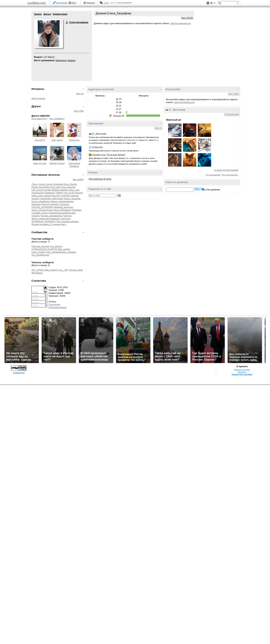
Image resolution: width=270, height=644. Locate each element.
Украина (71, 60)
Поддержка (208, 3)
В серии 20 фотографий (226, 170)
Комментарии (60, 14)
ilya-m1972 (40, 140)
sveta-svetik (57, 199)
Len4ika (48, 190)
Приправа (77, 210)
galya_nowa (37, 196)
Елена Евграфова (67, 23)
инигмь (57, 224)
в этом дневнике (212, 190)
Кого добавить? (57, 119)
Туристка (67, 216)
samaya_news (76, 270)
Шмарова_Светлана (60, 219)
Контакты (242, 372)
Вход (74, 3)
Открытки (97, 147)
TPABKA (59, 193)
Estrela (35, 187)
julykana (47, 196)
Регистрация (62, 3)
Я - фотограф (99, 134)
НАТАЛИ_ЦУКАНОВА (42, 207)
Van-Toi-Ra (69, 193)
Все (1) (80, 94)
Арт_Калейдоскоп (40, 255)
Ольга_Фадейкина (62, 210)
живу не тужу (40, 163)
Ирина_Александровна (62, 201)
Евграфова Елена (100, 179)
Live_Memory (56, 246)
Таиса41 (36, 216)
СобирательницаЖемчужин (62, 213)
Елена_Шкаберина (41, 201)
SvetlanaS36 (38, 193)
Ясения (35, 224)
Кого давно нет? (40, 119)
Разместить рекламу (242, 374)
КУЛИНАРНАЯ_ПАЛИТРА (44, 249)
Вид (213, 4)
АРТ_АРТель (38, 270)
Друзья (47, 14)
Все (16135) (187, 18)
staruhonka (46, 199)
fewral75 (79, 193)
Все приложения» (230, 175)
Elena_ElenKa (70, 184)
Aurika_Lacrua (46, 184)
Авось (106, 3)
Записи (38, 14)
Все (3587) (78, 180)
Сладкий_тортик (40, 213)
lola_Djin (56, 196)
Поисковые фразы (58, 307)
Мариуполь (61, 60)
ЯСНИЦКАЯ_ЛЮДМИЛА (44, 222)
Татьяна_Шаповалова (51, 216)
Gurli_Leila (55, 187)
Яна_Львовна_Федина (67, 222)
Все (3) (158, 128)
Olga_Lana (74, 190)
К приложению (232, 114)
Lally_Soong (37, 190)
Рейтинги (91, 3)
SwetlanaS (49, 193)
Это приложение (213, 175)
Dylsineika (58, 184)
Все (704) (79, 111)
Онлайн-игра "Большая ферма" (109, 155)
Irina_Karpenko (68, 187)
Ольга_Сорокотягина (42, 210)
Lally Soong (57, 140)
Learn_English (38, 252)
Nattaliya (64, 190)
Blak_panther (64, 249)
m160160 (65, 196)
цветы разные (38, 98)
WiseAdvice (37, 273)
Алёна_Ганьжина (72, 199)
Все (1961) (234, 94)
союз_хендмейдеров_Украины (61, 252)
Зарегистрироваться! (181, 23)
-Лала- (35, 184)
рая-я (63, 224)
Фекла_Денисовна (41, 219)
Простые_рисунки (40, 246)
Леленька (36, 204)
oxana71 (36, 199)
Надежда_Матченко (63, 207)
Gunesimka (44, 187)
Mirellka (56, 190)
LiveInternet (37, 3)
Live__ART (63, 270)
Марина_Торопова (60, 204)
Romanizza (74, 140)
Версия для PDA (242, 370)
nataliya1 (75, 196)
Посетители (54, 305)
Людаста (46, 204)
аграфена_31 (46, 224)
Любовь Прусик (57, 163)
